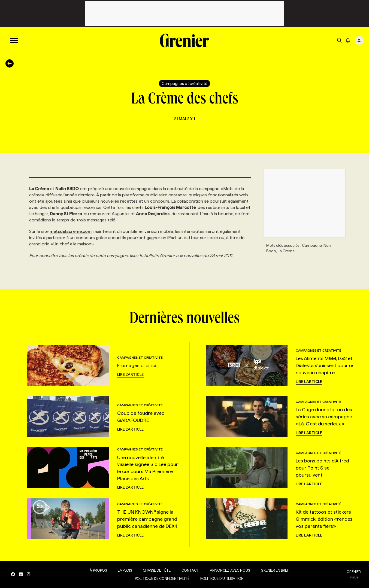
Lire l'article (130, 374)
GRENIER (354, 572)
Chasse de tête (157, 570)
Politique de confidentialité (162, 578)
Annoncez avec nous (230, 570)
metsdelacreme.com (71, 231)
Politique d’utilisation (222, 578)
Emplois (125, 570)
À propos (98, 570)
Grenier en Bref (275, 570)
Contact (190, 570)
